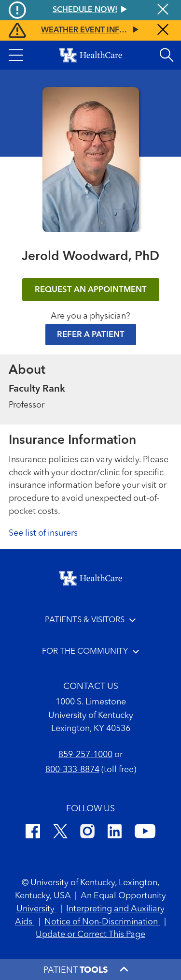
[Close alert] (163, 30)
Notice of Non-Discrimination (102, 922)
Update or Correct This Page (90, 935)
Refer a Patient (91, 335)
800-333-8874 (72, 770)
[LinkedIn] (115, 833)
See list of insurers (43, 533)
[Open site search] (167, 55)
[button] (16, 55)
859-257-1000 (85, 755)
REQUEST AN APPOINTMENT (91, 290)
